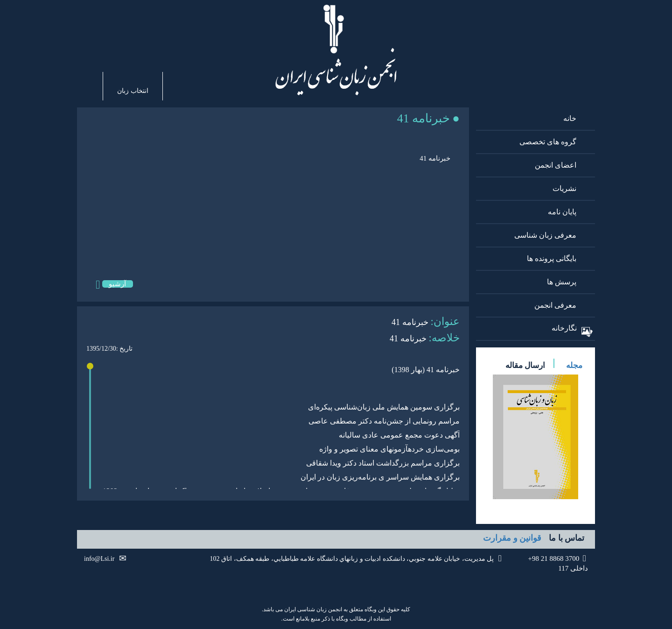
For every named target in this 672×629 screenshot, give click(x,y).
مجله (574, 365)
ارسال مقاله (525, 365)
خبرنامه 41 (435, 158)
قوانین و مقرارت (512, 538)
